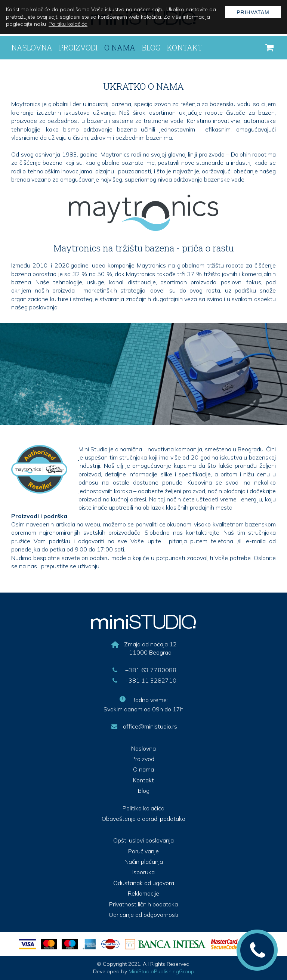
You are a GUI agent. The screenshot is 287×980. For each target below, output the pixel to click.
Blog (151, 47)
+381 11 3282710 (143, 680)
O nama (120, 47)
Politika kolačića (143, 808)
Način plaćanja (144, 862)
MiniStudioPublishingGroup (161, 971)
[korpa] (269, 48)
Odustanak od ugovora (144, 883)
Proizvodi (78, 47)
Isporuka (143, 872)
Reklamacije (143, 893)
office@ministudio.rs (143, 726)
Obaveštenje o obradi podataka (143, 819)
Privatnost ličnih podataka (143, 904)
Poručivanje (143, 851)
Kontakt (185, 47)
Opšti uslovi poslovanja (143, 840)
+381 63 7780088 (143, 670)
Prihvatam (253, 12)
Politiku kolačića (68, 24)
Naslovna (32, 47)
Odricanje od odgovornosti (143, 915)
